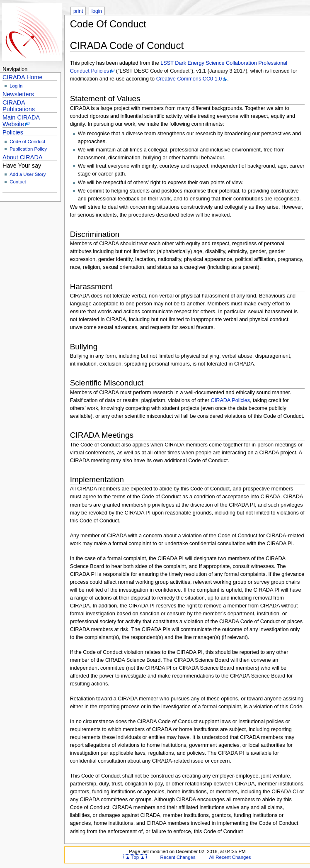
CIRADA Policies (230, 400)
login (97, 11)
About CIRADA (23, 157)
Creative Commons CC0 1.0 (189, 79)
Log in (16, 86)
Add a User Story (28, 174)
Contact (18, 182)
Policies (13, 132)
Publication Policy (28, 149)
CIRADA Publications (19, 106)
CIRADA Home (22, 77)
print (78, 11)
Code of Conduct (27, 141)
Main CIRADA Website (21, 121)
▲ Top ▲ (135, 857)
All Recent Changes (230, 857)
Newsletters (18, 94)
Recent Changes (178, 857)
